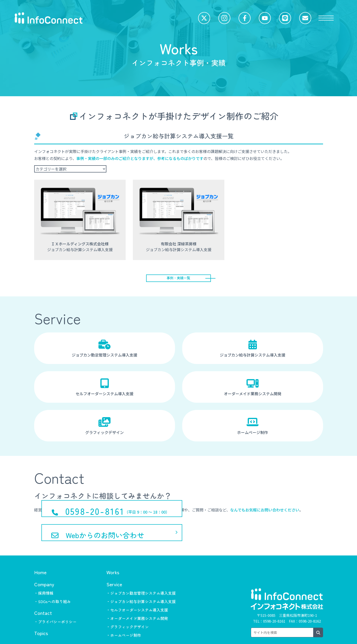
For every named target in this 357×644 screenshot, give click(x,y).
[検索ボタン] (318, 614)
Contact (43, 594)
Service (114, 566)
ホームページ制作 (253, 428)
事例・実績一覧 (179, 279)
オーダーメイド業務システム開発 (253, 390)
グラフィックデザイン (105, 428)
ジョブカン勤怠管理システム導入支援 (105, 351)
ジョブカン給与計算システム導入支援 (253, 351)
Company (44, 566)
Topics (41, 615)
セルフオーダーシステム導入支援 (105, 390)
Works (113, 554)
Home (40, 554)
